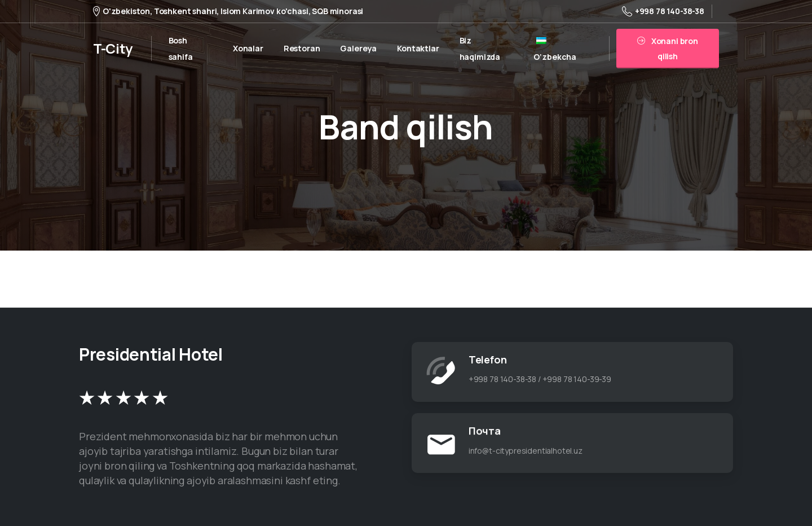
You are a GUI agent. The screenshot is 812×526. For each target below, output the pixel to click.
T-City (113, 48)
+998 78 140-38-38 (663, 11)
